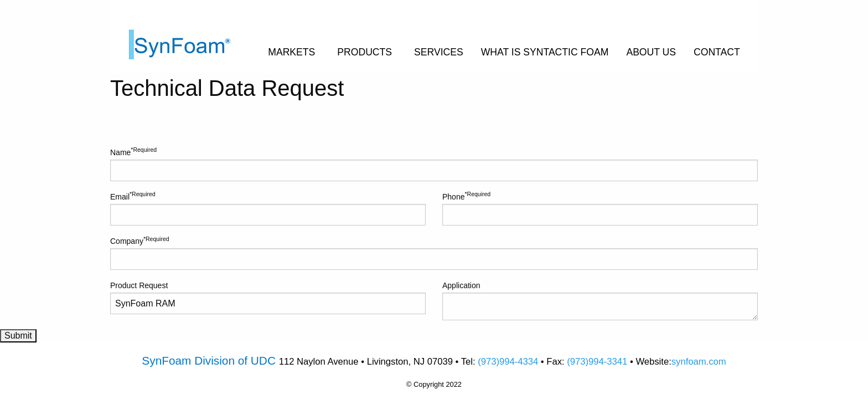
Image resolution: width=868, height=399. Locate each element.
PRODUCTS (365, 52)
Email (268, 208)
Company (434, 253)
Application (600, 301)
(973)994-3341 (597, 362)
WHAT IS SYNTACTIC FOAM (545, 52)
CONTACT (717, 52)
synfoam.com (699, 362)
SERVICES (439, 52)
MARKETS (291, 52)
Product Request (268, 298)
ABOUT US (651, 52)
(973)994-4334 (508, 362)
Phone (600, 208)
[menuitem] (189, 36)
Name (434, 163)
